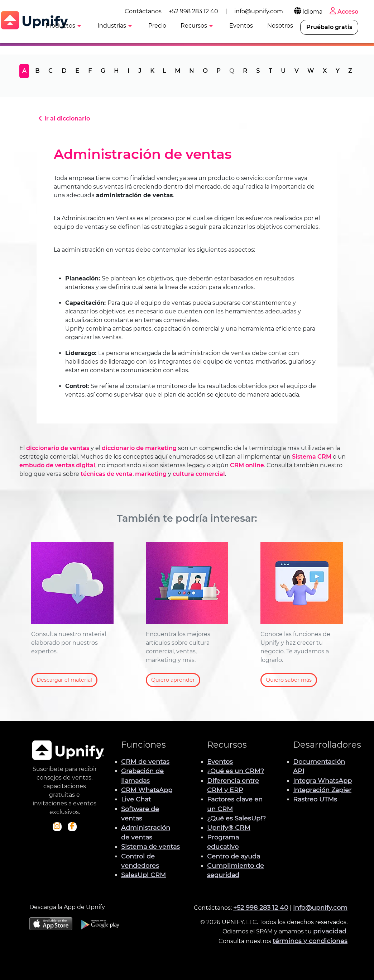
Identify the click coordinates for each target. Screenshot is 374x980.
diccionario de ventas (58, 448)
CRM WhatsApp (147, 790)
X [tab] (325, 71)
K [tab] (152, 71)
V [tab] (296, 71)
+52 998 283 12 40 (195, 11)
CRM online (247, 465)
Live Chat (136, 799)
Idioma (309, 12)
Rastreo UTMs (315, 799)
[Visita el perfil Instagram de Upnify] (57, 827)
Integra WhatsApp (322, 780)
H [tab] (116, 71)
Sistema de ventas (150, 846)
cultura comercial (199, 474)
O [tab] (205, 71)
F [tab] (90, 71)
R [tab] (245, 71)
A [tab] (24, 71)
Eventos (220, 761)
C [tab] (51, 71)
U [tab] (283, 71)
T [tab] (270, 71)
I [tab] (128, 71)
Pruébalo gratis (331, 27)
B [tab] (37, 71)
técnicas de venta (107, 474)
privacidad (330, 931)
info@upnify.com (260, 11)
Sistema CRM (312, 457)
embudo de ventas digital (57, 465)
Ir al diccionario (63, 119)
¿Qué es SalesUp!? (236, 818)
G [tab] (103, 71)
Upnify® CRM (229, 827)
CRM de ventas (145, 761)
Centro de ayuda (234, 856)
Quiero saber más (289, 680)
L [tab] (164, 71)
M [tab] (178, 71)
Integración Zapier (322, 790)
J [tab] (140, 71)
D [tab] (64, 71)
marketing (151, 474)
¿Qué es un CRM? (236, 771)
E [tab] (77, 71)
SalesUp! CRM (143, 875)
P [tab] (218, 71)
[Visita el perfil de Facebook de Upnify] (72, 827)
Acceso (345, 12)
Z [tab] (350, 71)
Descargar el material (64, 680)
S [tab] (258, 71)
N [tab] (191, 71)
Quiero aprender (173, 680)
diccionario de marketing (139, 448)
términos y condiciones (310, 941)
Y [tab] (337, 71)
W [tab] (311, 71)
